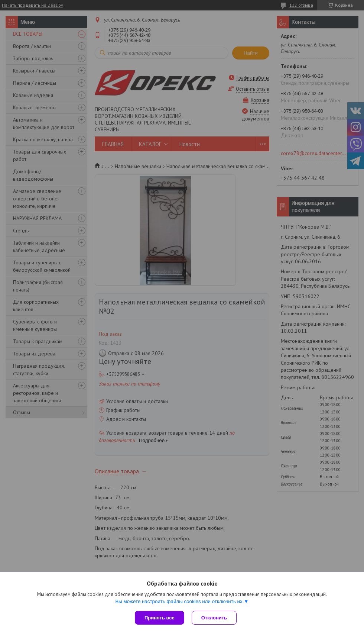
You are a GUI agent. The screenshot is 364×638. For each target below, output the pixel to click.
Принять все (160, 618)
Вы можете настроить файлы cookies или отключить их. (179, 601)
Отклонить (214, 618)
